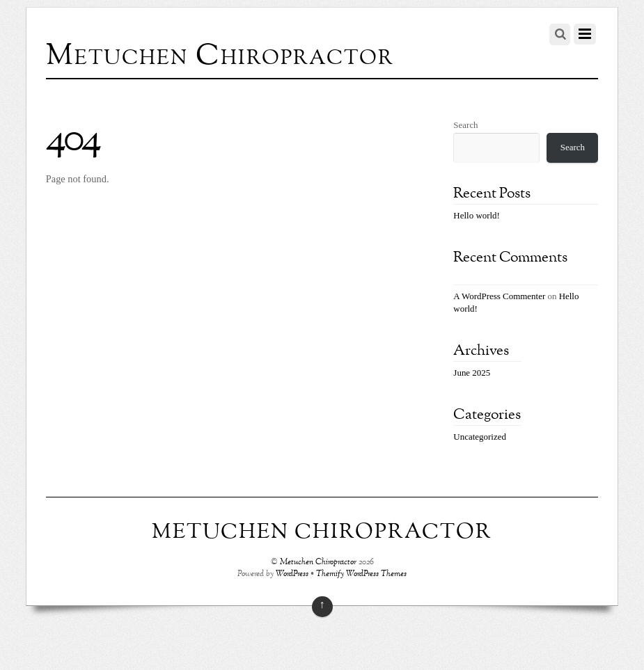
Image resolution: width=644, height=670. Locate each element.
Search (465, 125)
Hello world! (477, 215)
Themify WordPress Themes (361, 574)
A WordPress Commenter (499, 296)
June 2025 (472, 373)
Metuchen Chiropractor (318, 563)
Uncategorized (480, 437)
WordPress (292, 574)
